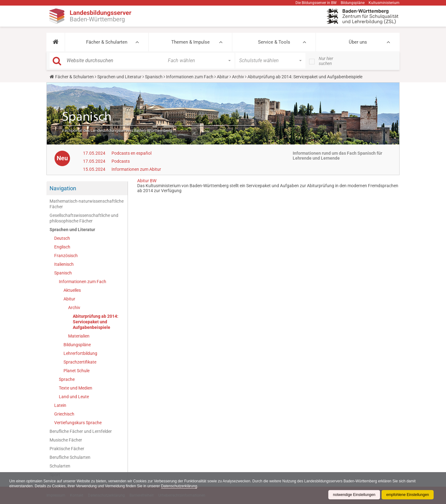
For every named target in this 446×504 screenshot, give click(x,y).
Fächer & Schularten (107, 42)
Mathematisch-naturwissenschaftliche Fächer (87, 204)
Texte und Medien (76, 388)
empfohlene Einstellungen (408, 495)
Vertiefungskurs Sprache (78, 423)
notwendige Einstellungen (354, 495)
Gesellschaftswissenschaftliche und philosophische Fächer (84, 218)
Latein (60, 405)
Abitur (223, 77)
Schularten (60, 466)
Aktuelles (72, 290)
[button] (56, 42)
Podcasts (121, 161)
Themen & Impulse (190, 42)
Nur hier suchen (326, 61)
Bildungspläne (353, 3)
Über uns (358, 42)
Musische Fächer (66, 440)
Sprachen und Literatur (119, 77)
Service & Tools (274, 42)
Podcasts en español (131, 153)
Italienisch (64, 264)
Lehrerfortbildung (80, 353)
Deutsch (62, 238)
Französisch (66, 256)
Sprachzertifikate (80, 362)
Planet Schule (77, 371)
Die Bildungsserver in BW (316, 3)
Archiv (238, 77)
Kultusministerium (384, 3)
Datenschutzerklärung (179, 486)
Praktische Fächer (67, 449)
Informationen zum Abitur (136, 169)
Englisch (62, 247)
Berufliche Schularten (70, 457)
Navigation (63, 188)
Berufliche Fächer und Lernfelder (81, 431)
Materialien (79, 336)
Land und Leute (74, 397)
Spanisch (154, 77)
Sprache (67, 379)
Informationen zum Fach (190, 77)
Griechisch (64, 414)
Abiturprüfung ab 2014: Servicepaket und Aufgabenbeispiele (96, 322)
